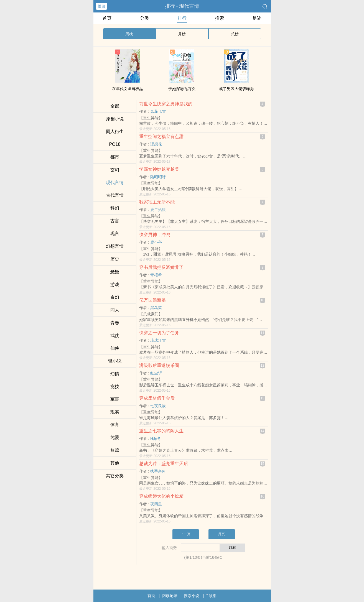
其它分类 (115, 476)
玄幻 (115, 170)
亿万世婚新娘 (152, 300)
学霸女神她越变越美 (159, 169)
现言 (115, 234)
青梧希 (156, 275)
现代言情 (115, 183)
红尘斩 (156, 373)
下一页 (185, 534)
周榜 (129, 34)
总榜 (235, 34)
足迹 (257, 18)
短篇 (115, 450)
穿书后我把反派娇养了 (161, 267)
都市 (115, 157)
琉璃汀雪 (158, 340)
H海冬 (156, 438)
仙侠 (115, 348)
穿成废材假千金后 (157, 398)
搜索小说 (192, 596)
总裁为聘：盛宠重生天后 (164, 464)
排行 (182, 18)
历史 (115, 259)
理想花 (156, 144)
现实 (115, 412)
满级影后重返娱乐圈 (159, 365)
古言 (115, 221)
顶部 (211, 596)
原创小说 (115, 119)
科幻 (115, 208)
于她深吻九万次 (182, 89)
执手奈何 (158, 471)
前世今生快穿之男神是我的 (166, 104)
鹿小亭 (156, 242)
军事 (115, 399)
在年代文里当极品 (128, 89)
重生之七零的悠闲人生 (161, 431)
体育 (115, 425)
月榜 (182, 34)
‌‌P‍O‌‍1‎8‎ (115, 144)
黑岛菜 (156, 308)
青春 (115, 323)
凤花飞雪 (158, 111)
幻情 (115, 374)
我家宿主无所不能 (157, 202)
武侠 (115, 336)
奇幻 (115, 297)
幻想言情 (115, 246)
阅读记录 (170, 596)
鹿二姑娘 (158, 210)
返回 (101, 6)
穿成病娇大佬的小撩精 (161, 496)
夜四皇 (156, 504)
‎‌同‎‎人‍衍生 (115, 132)
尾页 (222, 534)
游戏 (115, 285)
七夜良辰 (158, 406)
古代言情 (115, 195)
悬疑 (115, 272)
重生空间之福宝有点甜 (161, 137)
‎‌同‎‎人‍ (115, 310)
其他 (115, 463)
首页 (107, 18)
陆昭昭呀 (158, 177)
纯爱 (115, 438)
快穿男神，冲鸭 (155, 235)
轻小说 (115, 361)
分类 (144, 18)
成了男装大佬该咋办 (236, 89)
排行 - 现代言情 (182, 6)
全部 (115, 106)
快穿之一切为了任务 (159, 333)
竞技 (115, 387)
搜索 (220, 18)
